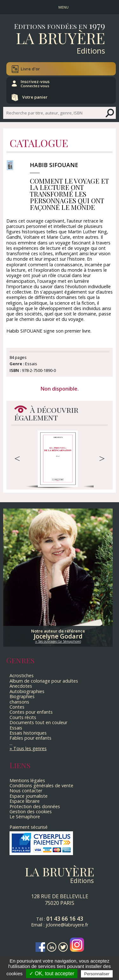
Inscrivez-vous (35, 83)
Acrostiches (22, 675)
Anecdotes (21, 686)
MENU (63, 7)
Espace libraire (25, 801)
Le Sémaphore (25, 817)
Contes (17, 707)
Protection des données (35, 806)
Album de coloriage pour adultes (44, 681)
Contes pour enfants (31, 712)
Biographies (22, 696)
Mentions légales (27, 780)
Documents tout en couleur (38, 722)
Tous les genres (30, 748)
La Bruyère (60, 38)
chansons (19, 702)
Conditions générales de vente (41, 785)
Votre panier (35, 97)
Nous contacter (26, 791)
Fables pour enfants (30, 738)
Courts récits (23, 717)
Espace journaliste (29, 796)
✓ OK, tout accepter (52, 974)
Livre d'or (30, 69)
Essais (16, 728)
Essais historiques (28, 733)
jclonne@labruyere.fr (67, 925)
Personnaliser (97, 974)
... (11, 743)
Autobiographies (27, 691)
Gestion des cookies (31, 811)
